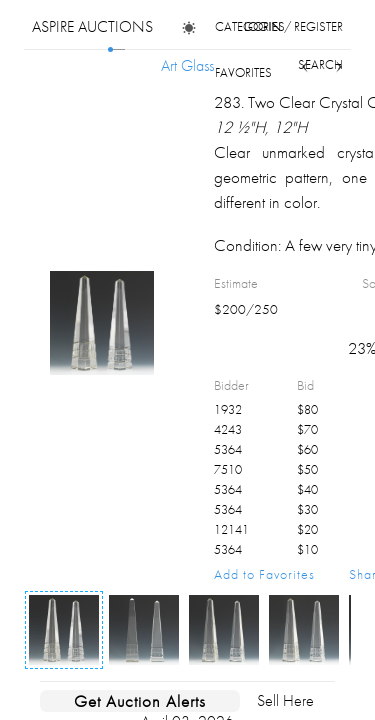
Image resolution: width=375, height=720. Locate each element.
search (320, 64)
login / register (293, 26)
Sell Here (285, 700)
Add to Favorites (264, 574)
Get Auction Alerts (140, 701)
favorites (243, 72)
